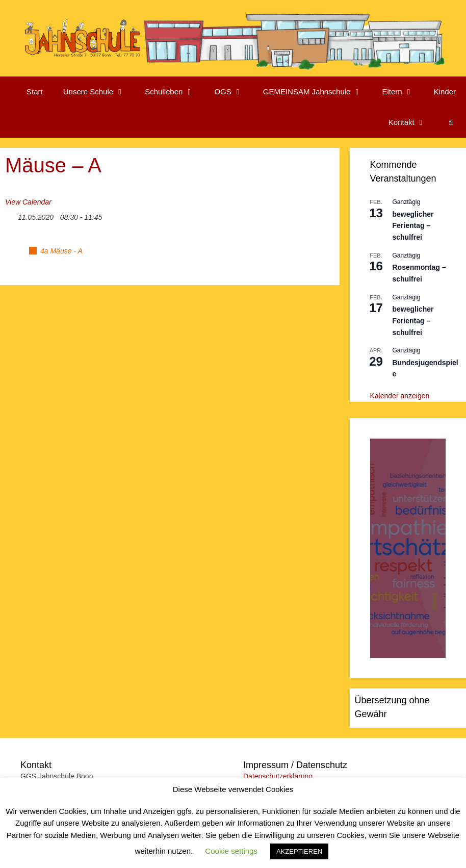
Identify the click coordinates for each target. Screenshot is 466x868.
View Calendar (28, 202)
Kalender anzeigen (400, 396)
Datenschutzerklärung (278, 776)
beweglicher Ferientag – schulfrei (413, 226)
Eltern (403, 92)
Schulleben (174, 92)
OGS (233, 92)
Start (35, 92)
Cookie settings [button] (231, 851)
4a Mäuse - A (61, 251)
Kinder (445, 92)
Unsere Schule (99, 92)
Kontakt (412, 122)
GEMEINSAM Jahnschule (318, 92)
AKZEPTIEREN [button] (299, 851)
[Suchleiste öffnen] (451, 122)
